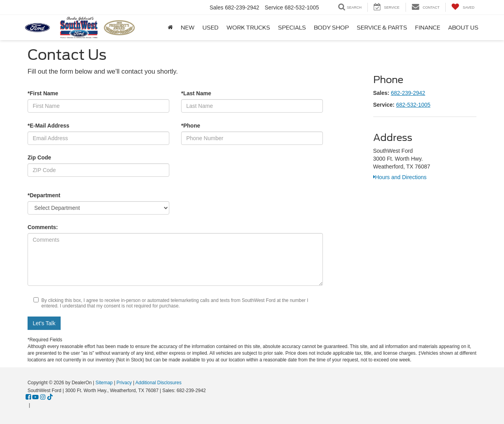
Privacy (124, 383)
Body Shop (331, 28)
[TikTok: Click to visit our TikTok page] (50, 397)
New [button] (188, 28)
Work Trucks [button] (248, 28)
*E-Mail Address (48, 126)
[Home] (170, 28)
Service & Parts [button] (382, 28)
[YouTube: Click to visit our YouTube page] (35, 397)
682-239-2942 (408, 93)
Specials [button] (292, 28)
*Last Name (196, 93)
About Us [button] (463, 28)
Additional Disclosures (158, 383)
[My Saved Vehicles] (463, 7)
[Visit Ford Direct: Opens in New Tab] (34, 405)
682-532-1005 (413, 105)
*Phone (191, 126)
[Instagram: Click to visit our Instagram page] (43, 397)
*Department (44, 195)
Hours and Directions (400, 177)
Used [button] (210, 28)
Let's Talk (44, 323)
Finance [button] (428, 28)
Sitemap (104, 383)
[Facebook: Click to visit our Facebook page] (28, 397)
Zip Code (39, 157)
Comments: (43, 227)
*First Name (43, 93)
